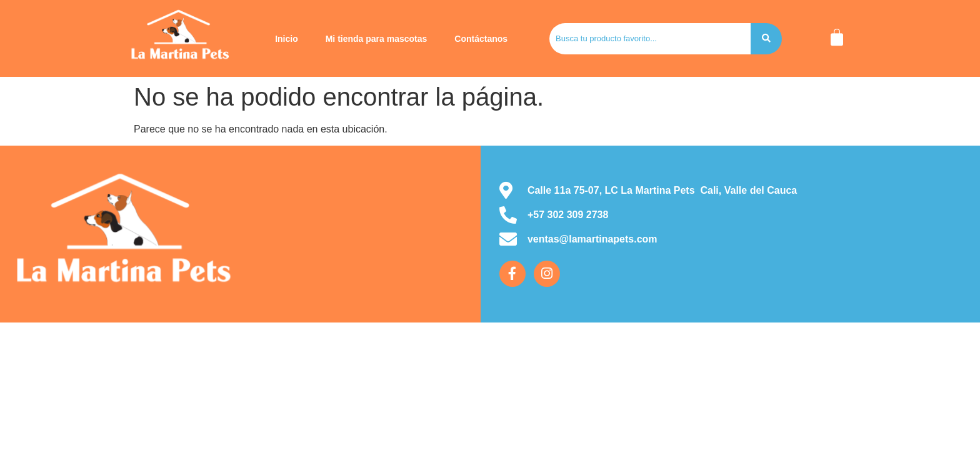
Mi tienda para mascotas (377, 39)
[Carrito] (837, 37)
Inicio (287, 39)
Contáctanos (481, 39)
